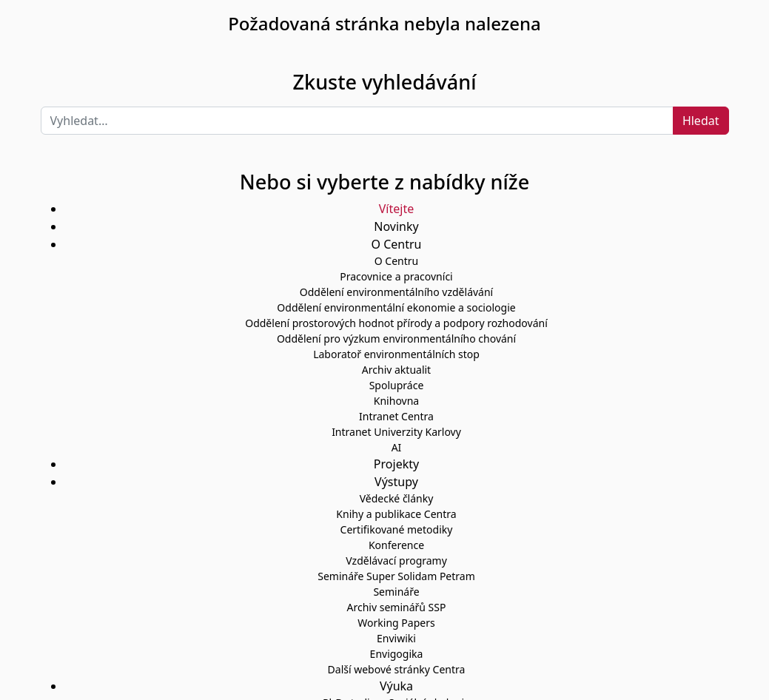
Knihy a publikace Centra (396, 514)
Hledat (701, 121)
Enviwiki (396, 638)
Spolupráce (397, 385)
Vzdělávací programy (396, 561)
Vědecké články (397, 498)
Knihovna (396, 401)
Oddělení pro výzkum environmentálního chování (396, 339)
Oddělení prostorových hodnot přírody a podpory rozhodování (396, 323)
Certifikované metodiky (397, 529)
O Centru (396, 261)
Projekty (396, 464)
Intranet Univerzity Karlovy (396, 432)
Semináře (396, 592)
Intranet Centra (396, 416)
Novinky (396, 226)
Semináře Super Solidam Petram (396, 576)
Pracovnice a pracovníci (396, 276)
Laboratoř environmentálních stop (396, 354)
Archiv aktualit (396, 370)
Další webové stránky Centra (397, 669)
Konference (396, 545)
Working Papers (396, 623)
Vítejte (396, 209)
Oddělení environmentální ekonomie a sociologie (396, 307)
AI (397, 447)
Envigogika (397, 654)
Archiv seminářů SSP (397, 607)
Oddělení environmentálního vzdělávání (396, 292)
